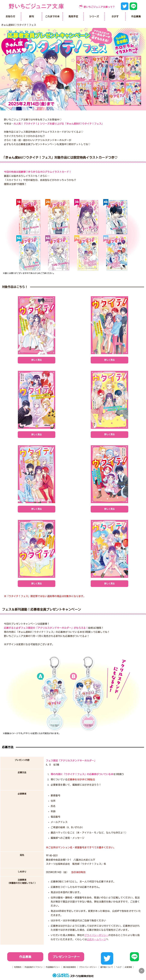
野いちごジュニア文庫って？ (99, 7)
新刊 (31, 16)
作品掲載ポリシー (53, 967)
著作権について (107, 967)
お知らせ (10, 16)
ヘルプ (119, 967)
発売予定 (73, 16)
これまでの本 (52, 16)
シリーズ (94, 16)
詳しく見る (37, 360)
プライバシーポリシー (96, 935)
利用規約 (18, 967)
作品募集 (25, 957)
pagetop (142, 971)
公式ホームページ (96, 939)
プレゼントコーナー (66, 957)
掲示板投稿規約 (70, 967)
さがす (115, 16)
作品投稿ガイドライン (34, 967)
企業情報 (128, 967)
